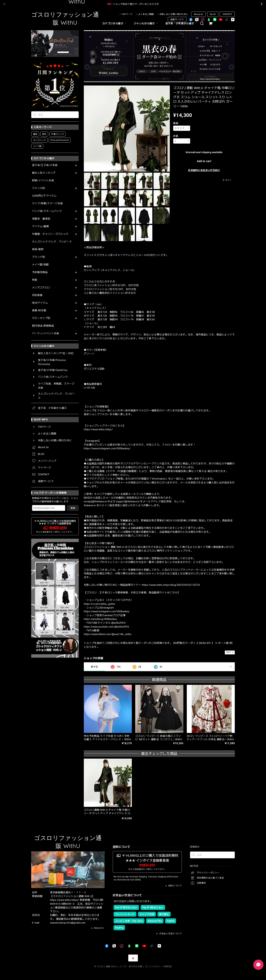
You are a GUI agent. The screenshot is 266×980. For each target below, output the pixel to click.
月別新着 (37, 295)
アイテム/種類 (40, 226)
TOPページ (127, 14)
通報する (230, 652)
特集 (35, 280)
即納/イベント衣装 (43, 181)
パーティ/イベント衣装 (46, 333)
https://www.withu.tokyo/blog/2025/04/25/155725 (171, 585)
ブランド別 (39, 257)
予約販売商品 (40, 272)
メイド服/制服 (40, 265)
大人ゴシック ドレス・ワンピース (52, 242)
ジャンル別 (39, 188)
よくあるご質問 (146, 14)
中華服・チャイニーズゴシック (50, 234)
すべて (94, 667)
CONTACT (227, 14)
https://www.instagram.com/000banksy (107, 611)
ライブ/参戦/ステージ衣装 (47, 203)
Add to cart (204, 161)
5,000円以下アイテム (44, 196)
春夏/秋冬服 (39, 311)
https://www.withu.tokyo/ (98, 429)
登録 (73, 508)
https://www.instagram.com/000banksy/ (107, 448)
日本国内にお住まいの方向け (204, 170)
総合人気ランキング (44, 173)
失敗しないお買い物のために (174, 14)
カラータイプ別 (41, 318)
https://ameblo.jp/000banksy (100, 619)
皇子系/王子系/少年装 (45, 165)
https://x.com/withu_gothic (100, 604)
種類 (176, 123)
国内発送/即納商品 (43, 326)
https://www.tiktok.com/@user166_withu (108, 634)
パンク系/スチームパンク (47, 211)
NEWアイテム (40, 303)
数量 (176, 136)
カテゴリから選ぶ (115, 23)
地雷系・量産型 (41, 219)
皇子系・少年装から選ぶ (180, 23)
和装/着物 (38, 249)
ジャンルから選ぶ (146, 23)
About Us (198, 14)
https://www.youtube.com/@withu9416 (106, 627)
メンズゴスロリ (41, 288)
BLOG (213, 14)
